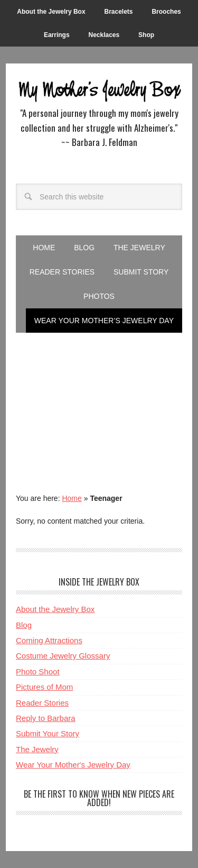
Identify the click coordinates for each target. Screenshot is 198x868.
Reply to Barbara (46, 718)
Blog (24, 625)
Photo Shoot (38, 671)
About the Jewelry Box (55, 609)
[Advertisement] (99, 404)
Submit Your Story (48, 733)
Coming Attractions (49, 640)
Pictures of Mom (44, 687)
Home (72, 498)
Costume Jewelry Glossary (63, 656)
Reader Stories (42, 703)
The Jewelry (37, 749)
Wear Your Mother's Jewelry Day (73, 765)
